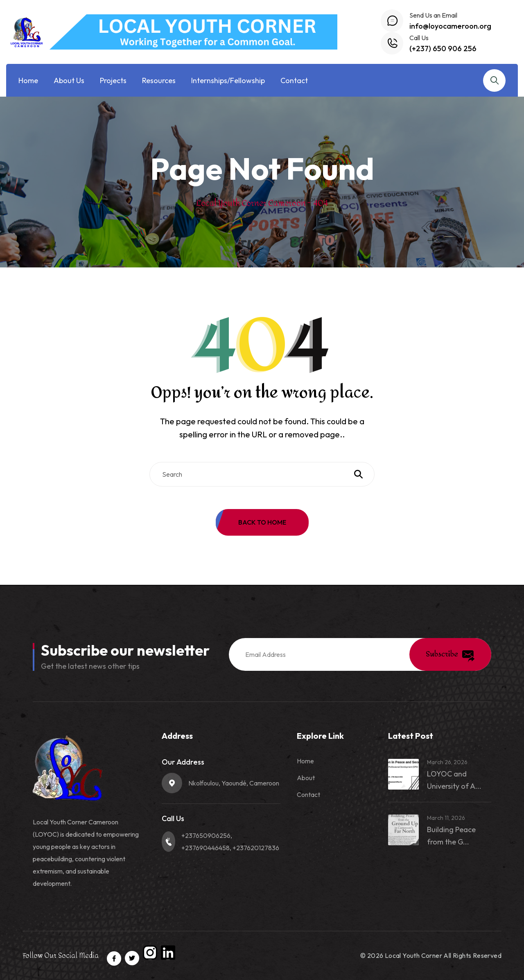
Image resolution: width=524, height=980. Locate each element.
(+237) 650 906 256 (443, 49)
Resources (159, 80)
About (306, 778)
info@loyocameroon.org (450, 26)
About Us (69, 80)
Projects (113, 80)
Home (28, 80)
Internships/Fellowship (228, 80)
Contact (294, 80)
